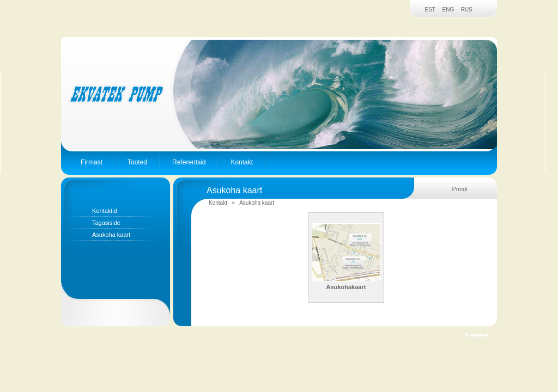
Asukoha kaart (111, 235)
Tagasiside (106, 223)
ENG (448, 10)
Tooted (137, 162)
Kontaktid (105, 211)
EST (430, 10)
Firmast (92, 162)
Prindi (459, 189)
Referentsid (189, 162)
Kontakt (242, 162)
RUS (467, 10)
